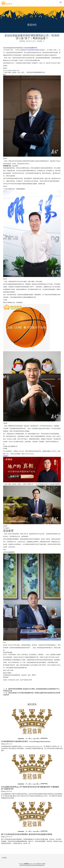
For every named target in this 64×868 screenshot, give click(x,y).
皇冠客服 (38, 865)
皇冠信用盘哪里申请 (31, 48)
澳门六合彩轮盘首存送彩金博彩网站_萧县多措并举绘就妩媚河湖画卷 (27, 834)
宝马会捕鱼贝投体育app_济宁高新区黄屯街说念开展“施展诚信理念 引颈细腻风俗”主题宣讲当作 (30, 788)
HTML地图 (43, 864)
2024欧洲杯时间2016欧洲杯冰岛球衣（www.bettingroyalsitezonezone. (26, 741)
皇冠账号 (6, 456)
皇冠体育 (28, 865)
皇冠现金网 (33, 865)
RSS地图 (37, 864)
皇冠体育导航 (23, 865)
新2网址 (43, 865)
